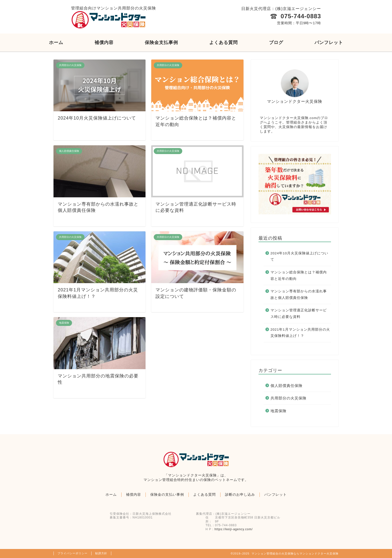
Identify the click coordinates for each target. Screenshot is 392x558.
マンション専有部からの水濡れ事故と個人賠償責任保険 (299, 295)
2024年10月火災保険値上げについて (299, 256)
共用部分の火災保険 (288, 398)
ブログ (276, 43)
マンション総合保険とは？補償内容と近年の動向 (299, 275)
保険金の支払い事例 (167, 494)
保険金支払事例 (161, 43)
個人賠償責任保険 (286, 386)
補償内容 (104, 43)
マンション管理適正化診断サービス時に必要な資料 (299, 314)
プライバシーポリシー (72, 553)
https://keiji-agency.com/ (234, 529)
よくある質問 (223, 43)
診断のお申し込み (240, 494)
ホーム (56, 43)
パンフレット (329, 43)
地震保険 (278, 411)
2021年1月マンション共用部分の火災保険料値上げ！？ (300, 333)
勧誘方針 (101, 553)
